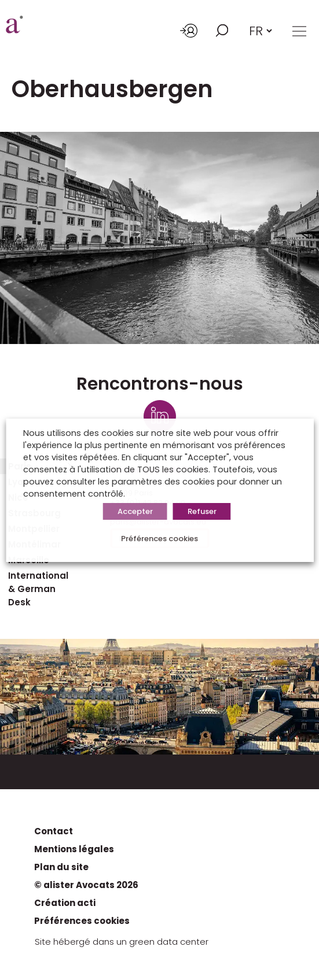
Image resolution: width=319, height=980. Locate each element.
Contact (54, 831)
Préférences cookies (82, 921)
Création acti (65, 903)
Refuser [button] (202, 511)
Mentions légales (74, 849)
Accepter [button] (135, 511)
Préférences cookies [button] (159, 539)
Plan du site (61, 867)
